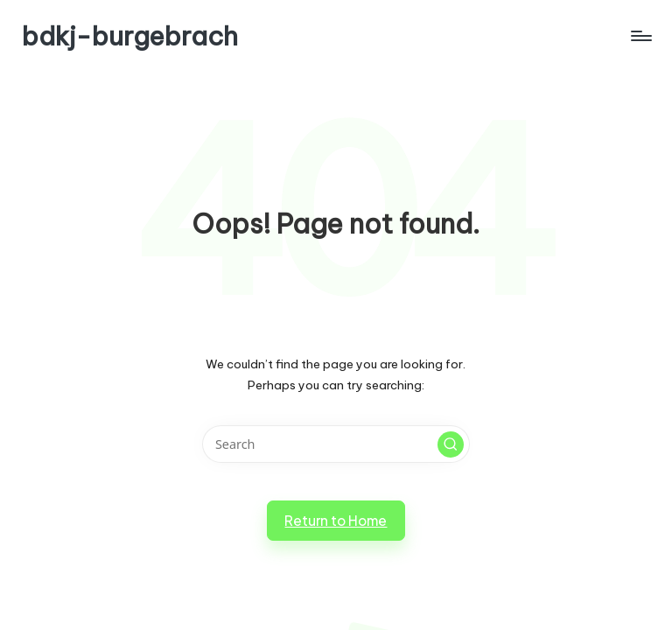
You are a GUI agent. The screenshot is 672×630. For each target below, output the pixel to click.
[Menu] (640, 36)
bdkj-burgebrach (130, 36)
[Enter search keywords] (336, 444)
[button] (451, 444)
